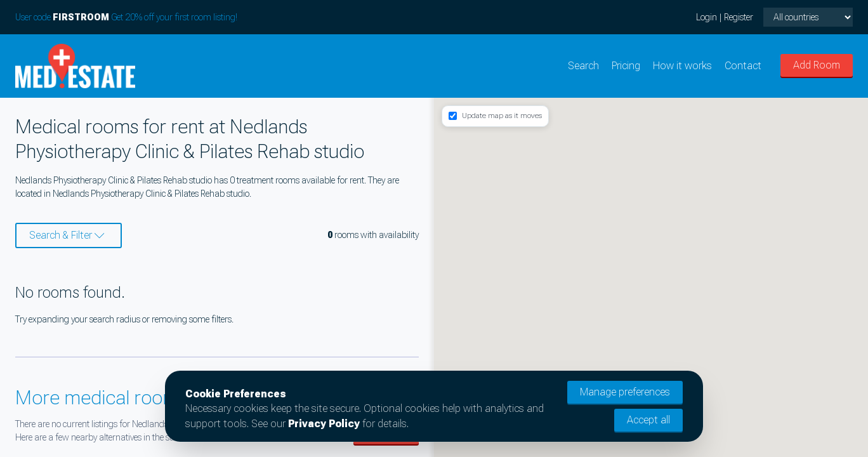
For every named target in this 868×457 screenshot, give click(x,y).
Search (583, 66)
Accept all (648, 420)
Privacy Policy (324, 424)
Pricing (626, 66)
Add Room (817, 65)
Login (707, 17)
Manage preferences (625, 392)
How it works (682, 66)
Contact (743, 66)
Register (739, 17)
